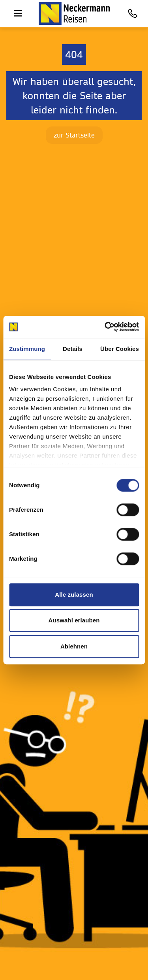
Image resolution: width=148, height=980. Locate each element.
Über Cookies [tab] (120, 349)
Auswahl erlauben (74, 620)
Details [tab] (73, 349)
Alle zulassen (74, 595)
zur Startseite (74, 135)
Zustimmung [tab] (27, 349)
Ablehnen (74, 646)
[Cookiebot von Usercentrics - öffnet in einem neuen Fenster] (105, 327)
